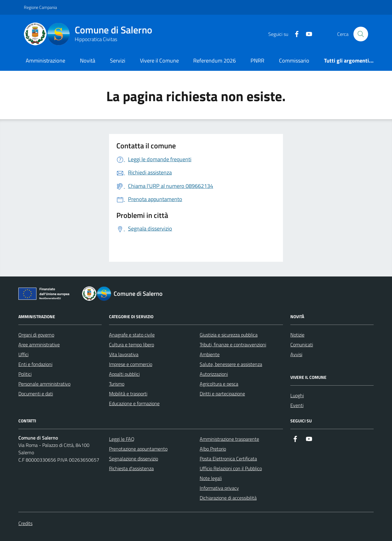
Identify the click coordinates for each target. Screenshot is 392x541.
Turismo (117, 384)
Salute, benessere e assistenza (231, 364)
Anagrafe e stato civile (132, 335)
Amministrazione (45, 61)
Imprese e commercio (131, 364)
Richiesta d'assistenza (131, 468)
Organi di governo (36, 335)
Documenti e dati (36, 394)
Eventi (297, 405)
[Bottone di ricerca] (361, 34)
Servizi (118, 61)
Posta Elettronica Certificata (228, 459)
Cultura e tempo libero (132, 345)
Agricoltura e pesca (219, 384)
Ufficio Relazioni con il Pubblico (231, 468)
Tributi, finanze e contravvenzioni (233, 345)
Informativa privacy (219, 488)
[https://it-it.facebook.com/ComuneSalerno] (294, 34)
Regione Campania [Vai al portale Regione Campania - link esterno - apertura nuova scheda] (40, 7)
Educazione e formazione (134, 403)
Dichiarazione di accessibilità (228, 498)
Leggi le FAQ (122, 439)
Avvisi (296, 354)
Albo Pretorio (213, 449)
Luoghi (297, 395)
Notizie (297, 335)
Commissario (294, 61)
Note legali (211, 478)
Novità (88, 61)
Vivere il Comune (159, 61)
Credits (25, 523)
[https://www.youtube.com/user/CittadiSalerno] (307, 34)
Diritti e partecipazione (222, 394)
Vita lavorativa (124, 354)
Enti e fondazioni (35, 364)
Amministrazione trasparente (229, 439)
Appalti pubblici (124, 374)
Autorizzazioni (214, 374)
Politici (25, 374)
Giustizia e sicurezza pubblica (229, 335)
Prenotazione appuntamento (138, 449)
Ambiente (210, 354)
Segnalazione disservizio (134, 459)
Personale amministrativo (44, 384)
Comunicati (302, 345)
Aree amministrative (39, 345)
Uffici (23, 354)
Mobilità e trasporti (128, 394)
